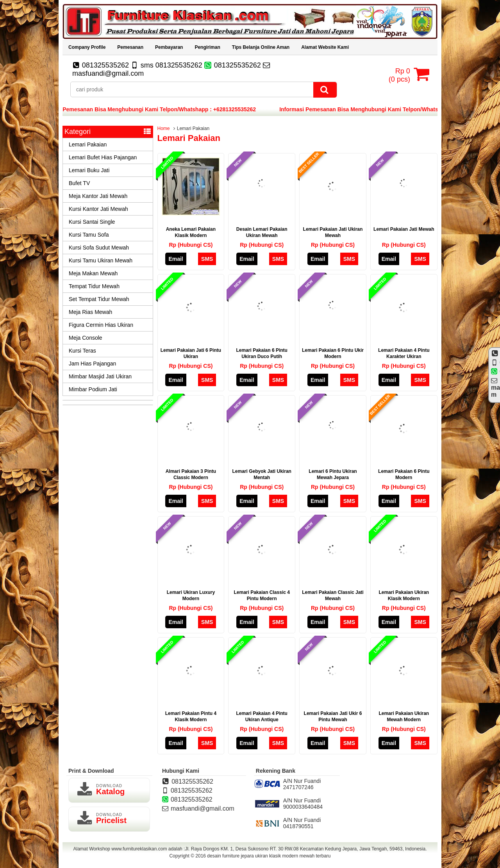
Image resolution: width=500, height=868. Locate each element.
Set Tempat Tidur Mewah (99, 299)
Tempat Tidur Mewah (94, 286)
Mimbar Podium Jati (93, 389)
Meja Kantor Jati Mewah (98, 196)
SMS (207, 259)
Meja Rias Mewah (90, 312)
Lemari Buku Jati (89, 170)
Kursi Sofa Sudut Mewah (99, 248)
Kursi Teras (82, 351)
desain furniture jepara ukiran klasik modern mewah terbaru (269, 856)
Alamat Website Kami (325, 47)
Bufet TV (79, 183)
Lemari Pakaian (88, 144)
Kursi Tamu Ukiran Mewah (101, 260)
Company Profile (87, 47)
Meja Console (86, 338)
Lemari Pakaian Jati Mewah (404, 229)
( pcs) (400, 74)
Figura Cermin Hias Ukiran (101, 325)
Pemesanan (130, 47)
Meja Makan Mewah (93, 273)
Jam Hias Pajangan (92, 364)
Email (176, 259)
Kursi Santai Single (92, 222)
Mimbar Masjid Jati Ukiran (100, 376)
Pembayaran (169, 47)
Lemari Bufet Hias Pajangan (103, 157)
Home (164, 128)
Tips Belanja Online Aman (261, 47)
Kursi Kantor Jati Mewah (98, 209)
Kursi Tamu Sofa (89, 235)
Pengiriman (207, 47)
